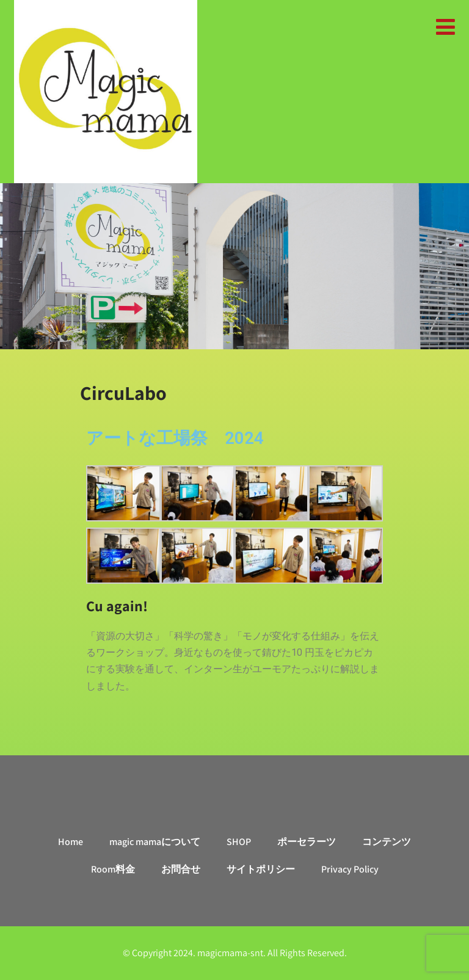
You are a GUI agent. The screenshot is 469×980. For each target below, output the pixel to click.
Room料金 (113, 869)
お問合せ (181, 869)
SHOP (239, 842)
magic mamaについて (155, 842)
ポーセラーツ (307, 842)
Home (71, 842)
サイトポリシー (261, 869)
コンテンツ (387, 842)
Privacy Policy (350, 869)
